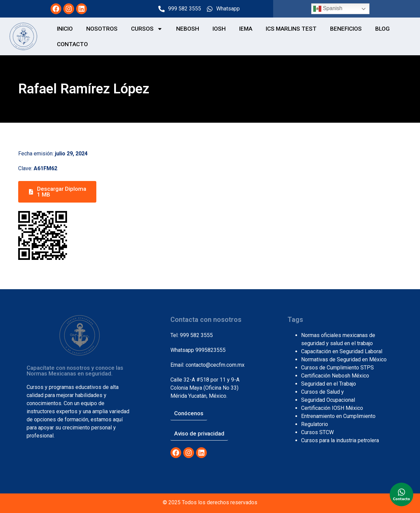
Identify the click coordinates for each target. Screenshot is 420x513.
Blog (382, 29)
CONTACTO (72, 44)
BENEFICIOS (346, 29)
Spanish (328, 9)
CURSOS (147, 29)
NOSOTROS (102, 29)
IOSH (219, 29)
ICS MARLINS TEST (291, 29)
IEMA (246, 29)
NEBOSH (188, 29)
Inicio (65, 29)
